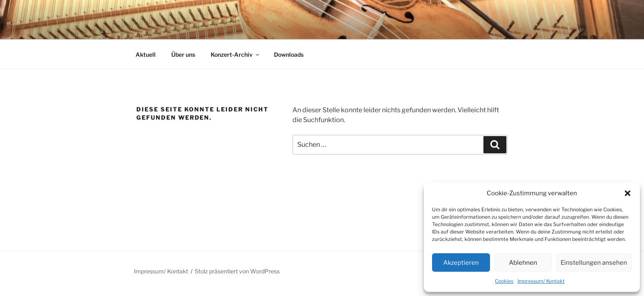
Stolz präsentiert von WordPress (237, 271)
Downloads (289, 54)
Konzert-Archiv (236, 54)
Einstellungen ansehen (594, 263)
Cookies (504, 281)
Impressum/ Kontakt (541, 281)
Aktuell (146, 54)
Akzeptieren (461, 263)
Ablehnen (523, 263)
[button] (628, 193)
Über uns (183, 54)
